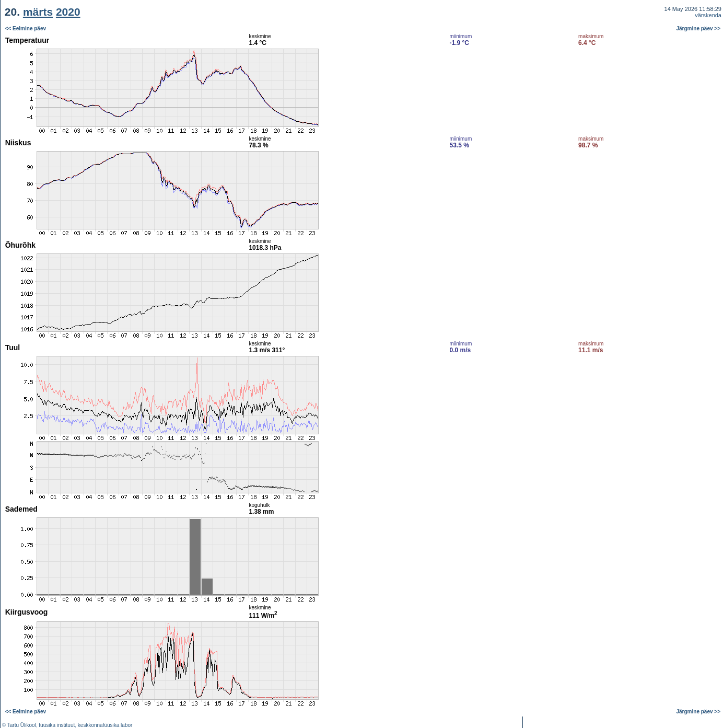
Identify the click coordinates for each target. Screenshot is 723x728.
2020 (68, 12)
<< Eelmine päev (26, 28)
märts (38, 12)
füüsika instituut (57, 725)
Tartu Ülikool (22, 725)
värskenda (708, 15)
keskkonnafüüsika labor (105, 725)
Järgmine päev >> (699, 28)
